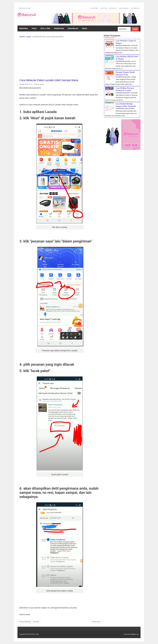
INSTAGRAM (124, 8)
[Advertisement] (60, 59)
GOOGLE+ (113, 8)
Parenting (59, 28)
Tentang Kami (25, 8)
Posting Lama (96, 622)
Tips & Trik (45, 28)
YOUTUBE (94, 8)
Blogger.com (135, 634)
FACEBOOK (135, 8)
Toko (34, 28)
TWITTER (103, 8)
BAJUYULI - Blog (34, 634)
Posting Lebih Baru (25, 622)
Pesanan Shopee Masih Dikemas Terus (125, 73)
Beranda (24, 28)
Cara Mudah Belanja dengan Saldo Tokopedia (126, 105)
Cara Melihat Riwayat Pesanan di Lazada (125, 89)
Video (84, 28)
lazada (42, 84)
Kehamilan (73, 28)
